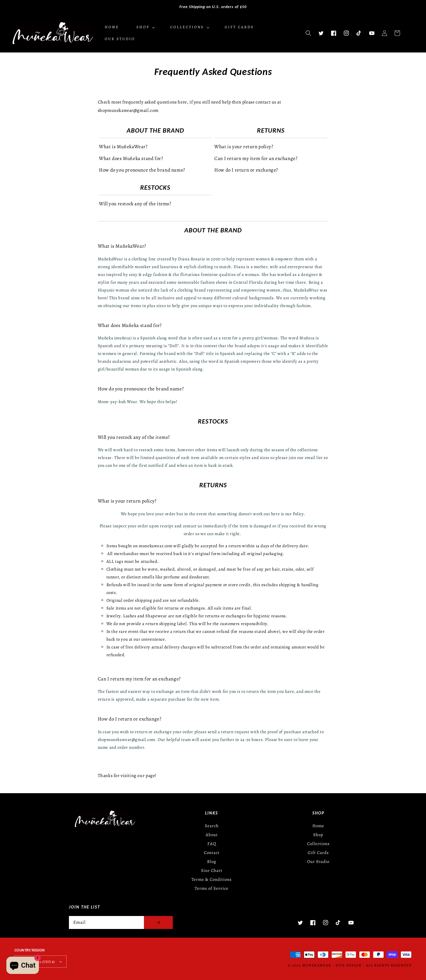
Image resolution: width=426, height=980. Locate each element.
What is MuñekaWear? (123, 147)
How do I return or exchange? (246, 170)
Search (212, 826)
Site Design (349, 965)
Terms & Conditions (212, 879)
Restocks (155, 187)
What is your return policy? (244, 147)
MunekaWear (317, 965)
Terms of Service (212, 888)
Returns (271, 130)
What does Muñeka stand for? (131, 158)
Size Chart (212, 870)
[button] (308, 33)
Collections (318, 844)
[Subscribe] (158, 922)
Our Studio (318, 862)
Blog (212, 862)
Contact (212, 853)
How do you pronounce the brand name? (142, 170)
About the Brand (155, 130)
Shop (318, 835)
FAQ (212, 844)
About (212, 835)
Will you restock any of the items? (135, 204)
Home (318, 826)
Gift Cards (318, 853)
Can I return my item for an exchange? (256, 158)
